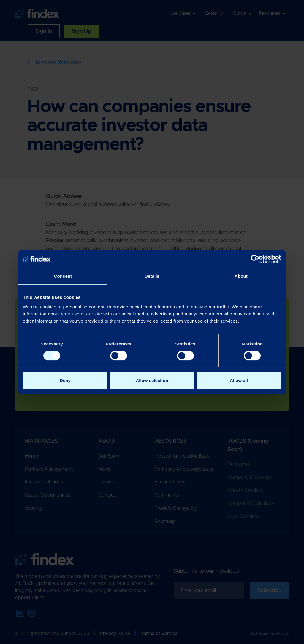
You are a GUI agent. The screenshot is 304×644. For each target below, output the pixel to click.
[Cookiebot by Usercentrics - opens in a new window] (255, 259)
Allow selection (152, 380)
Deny (65, 380)
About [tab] (241, 276)
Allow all (239, 380)
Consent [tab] (63, 276)
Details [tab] (152, 276)
